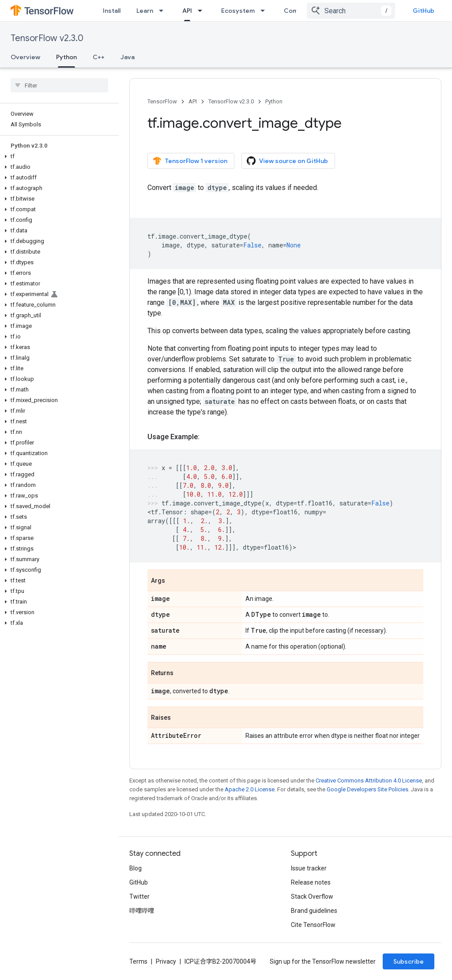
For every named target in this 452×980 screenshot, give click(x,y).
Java (128, 57)
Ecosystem (238, 11)
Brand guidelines (314, 911)
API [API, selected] (187, 11)
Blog (136, 868)
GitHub (424, 11)
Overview (25, 57)
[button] (58, 156)
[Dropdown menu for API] (203, 11)
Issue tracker (309, 868)
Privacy (166, 961)
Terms (138, 961)
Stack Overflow (312, 896)
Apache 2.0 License (250, 789)
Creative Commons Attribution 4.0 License (369, 781)
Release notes (311, 882)
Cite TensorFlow (313, 925)
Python (274, 101)
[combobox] (351, 11)
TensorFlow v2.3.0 (47, 38)
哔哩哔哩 (142, 911)
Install (112, 11)
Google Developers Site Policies (367, 789)
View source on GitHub (287, 161)
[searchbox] (59, 85)
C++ (99, 57)
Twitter (139, 896)
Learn (145, 11)
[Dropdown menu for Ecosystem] (265, 11)
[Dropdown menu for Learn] (164, 11)
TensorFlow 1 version (190, 161)
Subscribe (409, 961)
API (193, 101)
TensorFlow (162, 101)
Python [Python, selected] (66, 57)
